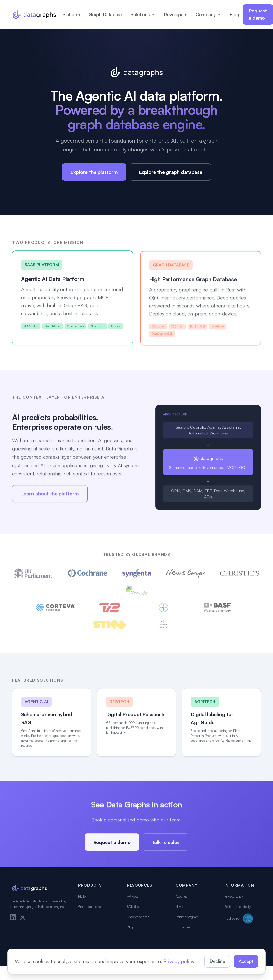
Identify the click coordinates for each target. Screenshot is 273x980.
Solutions (143, 14)
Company (208, 14)
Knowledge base (138, 917)
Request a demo (258, 14)
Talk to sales (166, 844)
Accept (246, 961)
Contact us (183, 927)
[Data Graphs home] (34, 14)
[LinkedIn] (13, 917)
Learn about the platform (50, 495)
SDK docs (134, 907)
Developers (175, 14)
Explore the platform (94, 172)
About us (181, 896)
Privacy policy (234, 896)
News (179, 907)
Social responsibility (238, 907)
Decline (217, 961)
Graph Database (105, 14)
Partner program (187, 917)
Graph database (89, 907)
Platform (71, 14)
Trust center (239, 919)
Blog (234, 14)
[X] (23, 917)
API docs (133, 896)
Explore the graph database (171, 172)
